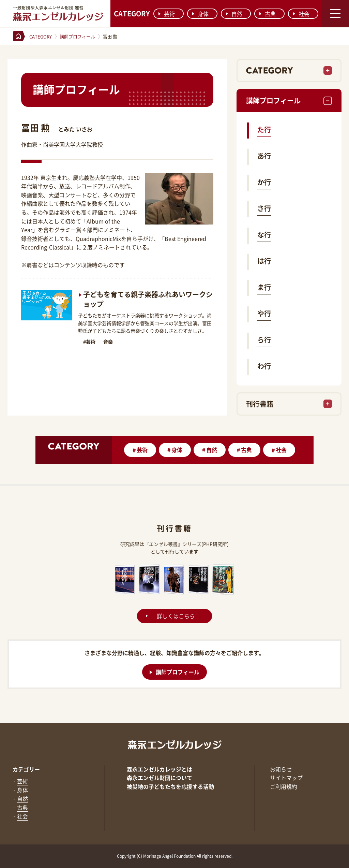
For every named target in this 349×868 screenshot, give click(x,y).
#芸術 (89, 342)
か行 (264, 182)
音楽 (108, 342)
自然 (234, 14)
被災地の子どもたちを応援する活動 (170, 786)
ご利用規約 (284, 786)
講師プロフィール (273, 100)
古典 (268, 14)
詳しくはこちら (176, 616)
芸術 (167, 14)
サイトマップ (286, 778)
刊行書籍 (260, 404)
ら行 (264, 340)
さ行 (264, 208)
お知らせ (281, 769)
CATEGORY (132, 13)
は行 (264, 261)
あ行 (264, 156)
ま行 (264, 287)
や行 (264, 313)
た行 (264, 129)
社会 (301, 14)
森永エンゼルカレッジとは (160, 769)
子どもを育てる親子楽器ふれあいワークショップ (148, 299)
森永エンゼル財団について (160, 778)
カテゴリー (26, 769)
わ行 (264, 366)
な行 (264, 235)
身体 (200, 14)
